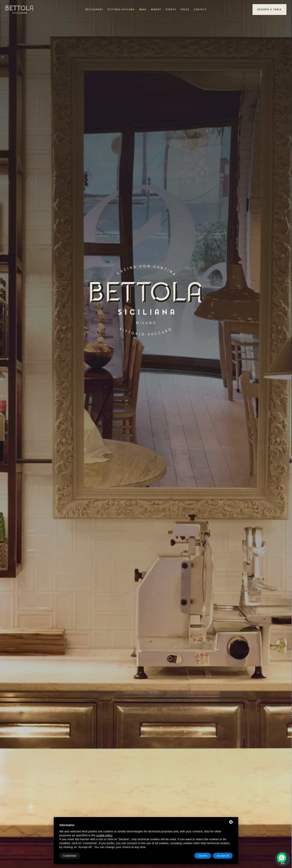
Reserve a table (269, 10)
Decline (203, 856)
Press (185, 10)
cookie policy (104, 835)
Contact (200, 10)
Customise (70, 856)
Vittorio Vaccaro (121, 10)
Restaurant (94, 10)
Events (171, 10)
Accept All (223, 856)
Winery (156, 10)
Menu (143, 10)
